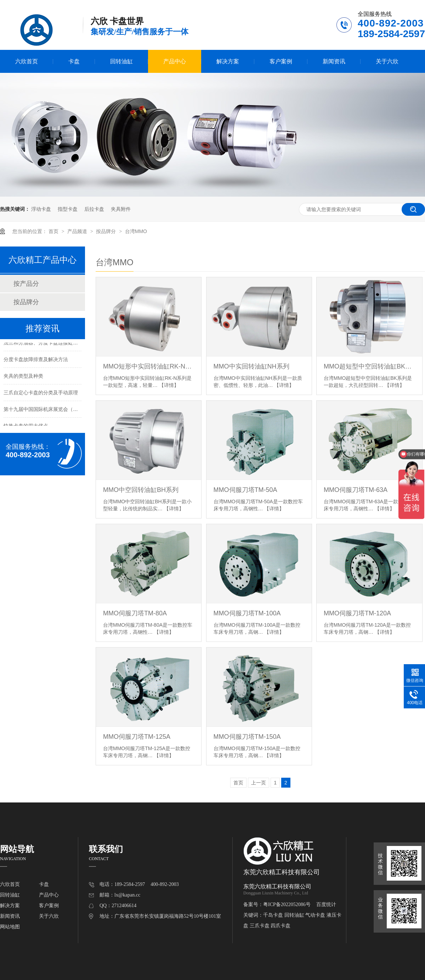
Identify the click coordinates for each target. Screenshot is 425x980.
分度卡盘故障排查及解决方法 (36, 360)
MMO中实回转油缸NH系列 (251, 366)
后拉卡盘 (94, 209)
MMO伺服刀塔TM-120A (357, 613)
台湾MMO (136, 231)
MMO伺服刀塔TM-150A (247, 737)
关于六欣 (387, 61)
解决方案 (228, 61)
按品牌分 (107, 231)
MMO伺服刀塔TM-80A (135, 613)
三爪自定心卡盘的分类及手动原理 (41, 393)
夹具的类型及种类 (23, 377)
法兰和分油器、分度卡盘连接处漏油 (43, 343)
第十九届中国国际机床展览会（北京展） (48, 410)
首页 (54, 231)
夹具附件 (121, 209)
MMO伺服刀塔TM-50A (245, 490)
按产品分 (26, 284)
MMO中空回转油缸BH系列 (141, 490)
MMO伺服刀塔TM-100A (247, 613)
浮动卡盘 (41, 209)
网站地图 (10, 927)
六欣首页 (27, 61)
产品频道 (78, 231)
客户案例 (281, 61)
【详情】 (169, 385)
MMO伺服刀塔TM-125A (137, 737)
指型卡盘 (68, 209)
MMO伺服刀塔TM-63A (356, 490)
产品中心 (175, 61)
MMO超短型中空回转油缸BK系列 (369, 366)
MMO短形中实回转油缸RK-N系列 (149, 366)
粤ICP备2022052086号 (287, 904)
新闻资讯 (334, 61)
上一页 (259, 783)
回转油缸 (121, 61)
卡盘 (74, 61)
